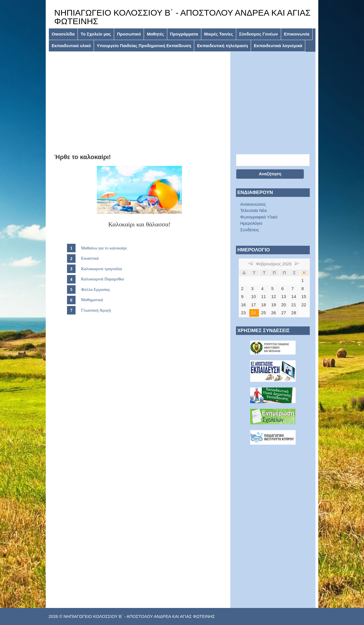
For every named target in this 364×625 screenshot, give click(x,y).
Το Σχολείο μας (96, 34)
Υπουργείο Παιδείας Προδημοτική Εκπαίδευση (144, 46)
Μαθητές (155, 34)
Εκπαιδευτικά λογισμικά (278, 46)
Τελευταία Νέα (253, 210)
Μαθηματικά (92, 300)
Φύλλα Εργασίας (96, 289)
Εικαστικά (90, 258)
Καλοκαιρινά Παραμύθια (103, 279)
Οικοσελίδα (63, 34)
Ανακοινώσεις (253, 204)
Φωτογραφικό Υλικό (259, 217)
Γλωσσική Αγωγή (96, 310)
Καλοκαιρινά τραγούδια (102, 269)
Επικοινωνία (297, 34)
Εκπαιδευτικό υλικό (71, 46)
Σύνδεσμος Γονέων (259, 34)
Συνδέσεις (250, 230)
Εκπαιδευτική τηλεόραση (222, 46)
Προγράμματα (184, 34)
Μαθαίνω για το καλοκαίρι (104, 248)
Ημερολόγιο (251, 223)
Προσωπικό (129, 34)
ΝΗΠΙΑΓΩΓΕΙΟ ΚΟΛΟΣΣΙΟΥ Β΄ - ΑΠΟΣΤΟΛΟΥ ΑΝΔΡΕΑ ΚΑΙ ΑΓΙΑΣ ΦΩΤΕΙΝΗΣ (182, 17)
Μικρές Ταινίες (219, 34)
